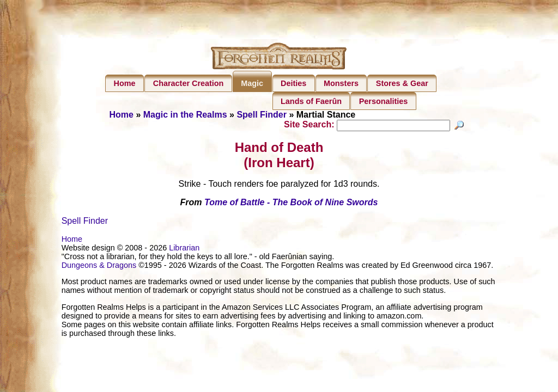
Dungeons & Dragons (99, 267)
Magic (252, 83)
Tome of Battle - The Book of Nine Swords (291, 204)
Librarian (184, 249)
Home (125, 83)
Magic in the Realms (185, 115)
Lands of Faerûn (311, 101)
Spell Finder (262, 115)
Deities (293, 83)
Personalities (384, 101)
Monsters (341, 83)
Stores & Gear (402, 83)
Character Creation (189, 83)
